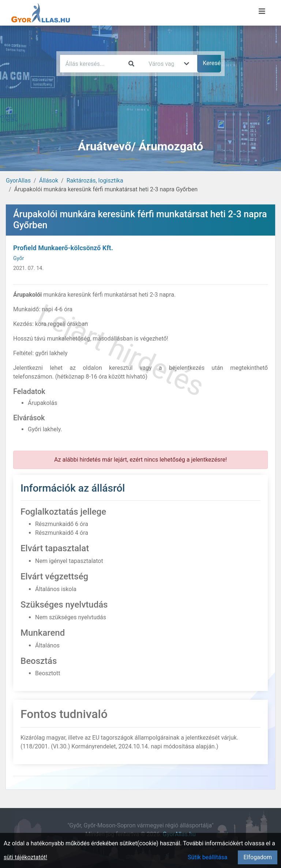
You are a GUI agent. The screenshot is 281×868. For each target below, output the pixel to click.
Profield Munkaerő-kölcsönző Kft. (63, 248)
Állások (49, 181)
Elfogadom (258, 857)
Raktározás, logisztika (95, 181)
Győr (19, 258)
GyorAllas (18, 181)
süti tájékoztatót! (25, 857)
